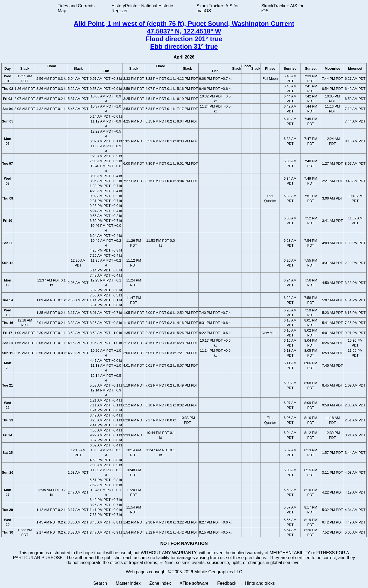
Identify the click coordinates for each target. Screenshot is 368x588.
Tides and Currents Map (76, 8)
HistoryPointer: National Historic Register (142, 8)
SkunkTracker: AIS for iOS (282, 8)
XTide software (194, 583)
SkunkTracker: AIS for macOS (218, 8)
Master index (128, 583)
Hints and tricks (260, 583)
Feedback (227, 583)
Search (100, 583)
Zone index (160, 583)
